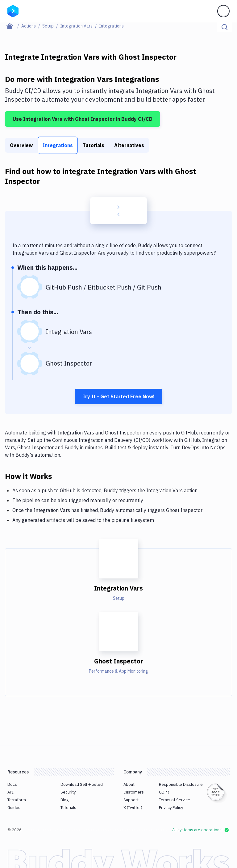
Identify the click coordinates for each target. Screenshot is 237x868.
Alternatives (129, 145)
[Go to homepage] (13, 11)
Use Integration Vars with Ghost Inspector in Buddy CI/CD (83, 119)
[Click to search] (225, 27)
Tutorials (94, 145)
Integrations (58, 145)
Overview (21, 145)
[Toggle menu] (223, 11)
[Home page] (13, 26)
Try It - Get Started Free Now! (118, 396)
